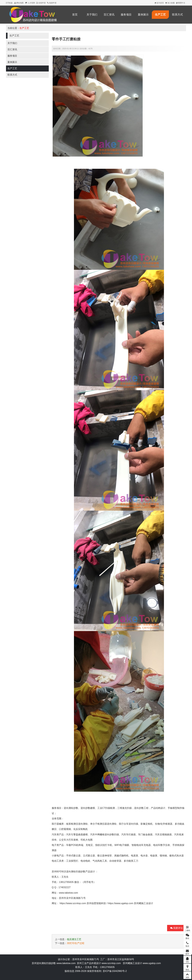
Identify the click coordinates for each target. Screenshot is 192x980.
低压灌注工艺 (74, 939)
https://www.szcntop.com (73, 903)
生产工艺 (160, 15)
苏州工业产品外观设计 (89, 963)
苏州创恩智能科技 (96, 903)
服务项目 (126, 15)
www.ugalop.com (152, 963)
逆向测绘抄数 (71, 808)
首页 (75, 15)
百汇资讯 (109, 15)
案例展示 (143, 15)
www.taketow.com (68, 893)
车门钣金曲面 (145, 835)
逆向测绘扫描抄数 (76, 872)
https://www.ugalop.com (121, 903)
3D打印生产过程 (76, 943)
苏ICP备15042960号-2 (115, 971)
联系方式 (177, 15)
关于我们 (92, 15)
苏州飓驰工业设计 (144, 903)
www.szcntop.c (109, 963)
